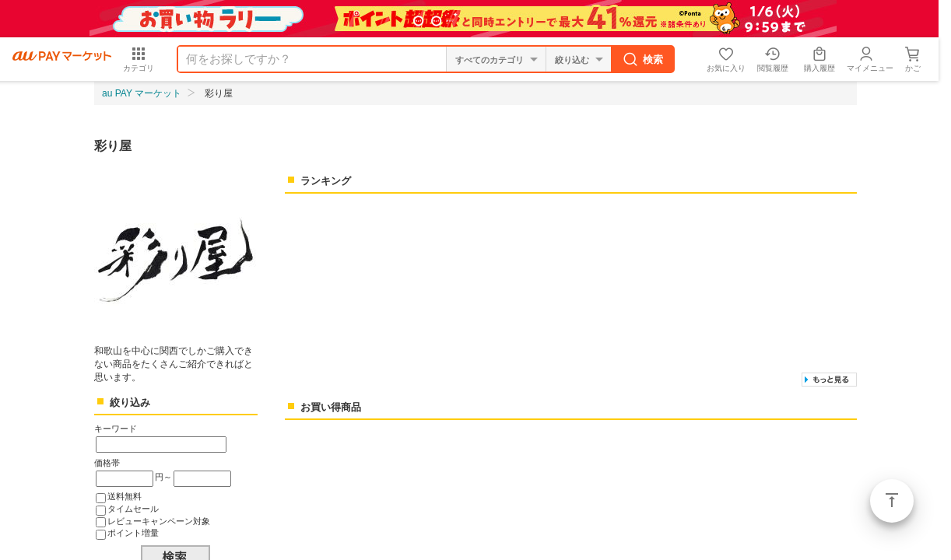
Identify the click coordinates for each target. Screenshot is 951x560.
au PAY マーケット (142, 93)
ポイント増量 (133, 533)
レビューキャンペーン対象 (159, 521)
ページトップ (892, 501)
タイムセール (133, 509)
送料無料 (125, 496)
